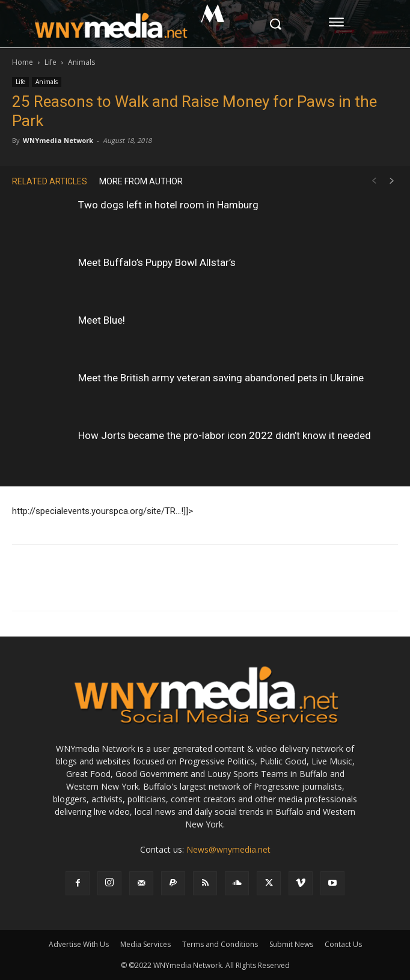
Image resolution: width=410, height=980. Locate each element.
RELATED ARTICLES (50, 181)
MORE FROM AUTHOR (141, 181)
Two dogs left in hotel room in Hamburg (168, 205)
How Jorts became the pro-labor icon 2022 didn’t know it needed (225, 435)
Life (50, 62)
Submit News (291, 944)
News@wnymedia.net (228, 849)
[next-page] (392, 181)
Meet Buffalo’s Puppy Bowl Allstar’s (157, 262)
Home (23, 62)
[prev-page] (374, 181)
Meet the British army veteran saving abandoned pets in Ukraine (221, 378)
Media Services (145, 944)
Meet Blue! (102, 320)
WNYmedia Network (58, 140)
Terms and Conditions (220, 944)
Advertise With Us (79, 944)
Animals (81, 62)
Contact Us (343, 944)
